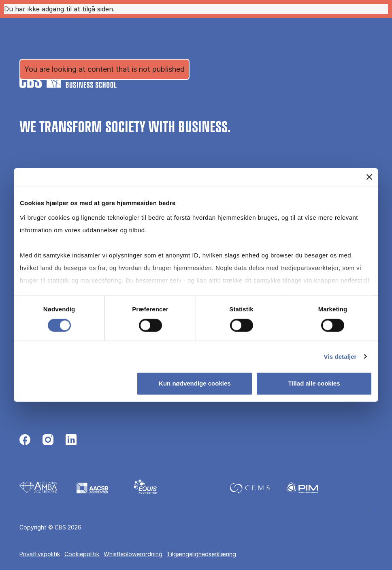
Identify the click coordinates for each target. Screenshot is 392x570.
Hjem (32, 54)
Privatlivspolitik (40, 554)
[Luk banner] (369, 177)
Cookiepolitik (82, 554)
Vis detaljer (340, 357)
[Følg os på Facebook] (25, 441)
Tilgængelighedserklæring (201, 554)
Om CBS (58, 54)
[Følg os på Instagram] (48, 441)
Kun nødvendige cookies (195, 384)
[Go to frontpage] (68, 27)
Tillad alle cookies (314, 384)
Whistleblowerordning (133, 554)
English (276, 27)
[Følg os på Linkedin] (71, 441)
